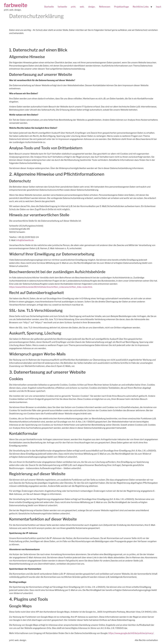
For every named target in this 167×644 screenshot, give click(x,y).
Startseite (49, 7)
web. (82, 7)
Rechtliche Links (141, 7)
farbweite (16, 5)
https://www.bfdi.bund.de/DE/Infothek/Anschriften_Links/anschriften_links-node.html (51, 287)
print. (73, 7)
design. (92, 7)
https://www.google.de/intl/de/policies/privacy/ (131, 633)
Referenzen (105, 7)
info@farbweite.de (25, 240)
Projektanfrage (121, 7)
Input (159, 7)
